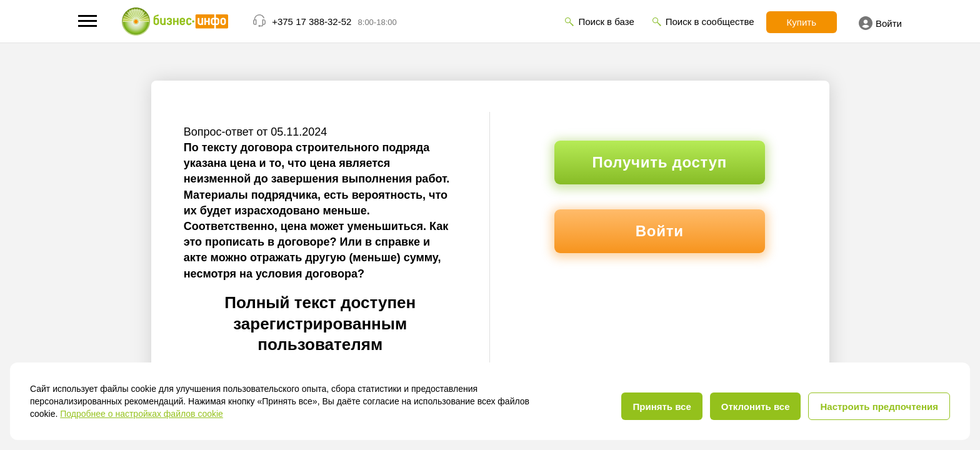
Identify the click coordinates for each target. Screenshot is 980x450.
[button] (87, 21)
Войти (880, 23)
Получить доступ (660, 162)
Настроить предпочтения (879, 407)
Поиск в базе (606, 22)
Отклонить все (756, 407)
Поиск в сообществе (710, 22)
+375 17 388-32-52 (312, 22)
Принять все (662, 407)
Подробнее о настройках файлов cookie (142, 414)
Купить (802, 22)
